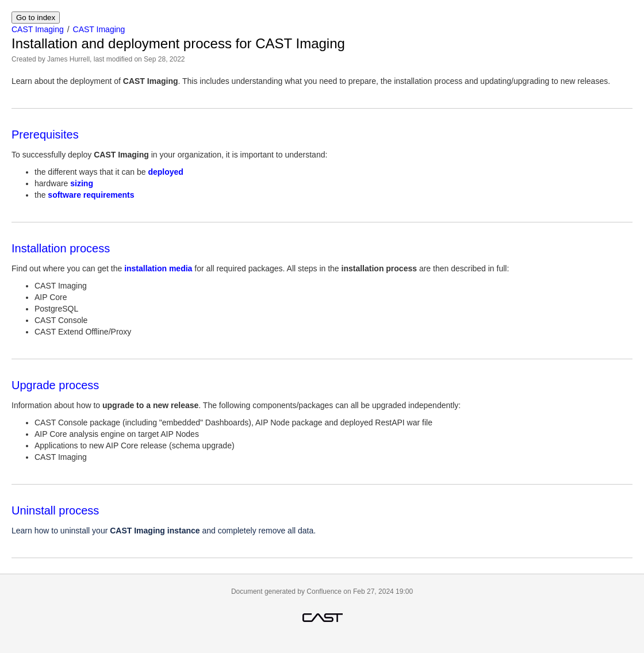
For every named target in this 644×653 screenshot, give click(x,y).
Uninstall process (55, 510)
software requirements (91, 195)
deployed (165, 172)
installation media (158, 268)
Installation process (61, 248)
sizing (82, 183)
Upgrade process (55, 385)
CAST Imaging (38, 29)
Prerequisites (45, 135)
